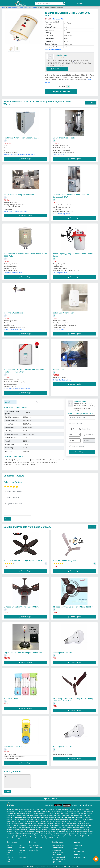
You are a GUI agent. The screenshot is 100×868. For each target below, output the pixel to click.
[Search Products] (36, 3)
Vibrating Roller (80, 809)
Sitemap (9, 847)
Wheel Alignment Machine (85, 831)
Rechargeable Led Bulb (62, 652)
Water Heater (32, 7)
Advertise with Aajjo (58, 847)
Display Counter (11, 813)
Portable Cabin (40, 809)
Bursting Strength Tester (81, 823)
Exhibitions (10, 859)
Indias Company (61, 55)
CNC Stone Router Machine (30, 821)
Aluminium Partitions (40, 811)
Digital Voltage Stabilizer (81, 821)
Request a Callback (61, 91)
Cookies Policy (34, 845)
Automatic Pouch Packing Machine (60, 829)
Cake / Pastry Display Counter (39, 825)
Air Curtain (13, 827)
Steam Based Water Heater (64, 137)
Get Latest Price (59, 18)
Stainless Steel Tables (54, 811)
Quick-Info (10, 856)
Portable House (16, 815)
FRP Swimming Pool (63, 833)
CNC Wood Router (87, 819)
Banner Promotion (57, 852)
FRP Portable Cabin (80, 815)
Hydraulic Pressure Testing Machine (17, 825)
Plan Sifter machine (44, 827)
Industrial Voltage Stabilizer (64, 821)
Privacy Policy (34, 849)
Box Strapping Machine (69, 811)
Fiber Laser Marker (55, 825)
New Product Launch (58, 856)
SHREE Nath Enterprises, (62, 379)
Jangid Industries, (59, 154)
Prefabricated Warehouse (63, 817)
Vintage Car (78, 835)
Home (4, 7)
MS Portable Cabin (67, 815)
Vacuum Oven (29, 819)
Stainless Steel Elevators (78, 813)
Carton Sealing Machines (85, 811)
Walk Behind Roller (69, 809)
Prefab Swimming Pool (48, 833)
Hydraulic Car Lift (53, 813)
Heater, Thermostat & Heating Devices (17, 7)
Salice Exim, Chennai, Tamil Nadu (16, 211)
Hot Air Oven (38, 819)
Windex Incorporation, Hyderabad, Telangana (20, 154)
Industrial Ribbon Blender (25, 811)
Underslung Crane (30, 823)
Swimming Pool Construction (79, 833)
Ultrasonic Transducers (20, 829)
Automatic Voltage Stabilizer (15, 823)
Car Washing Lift (62, 831)
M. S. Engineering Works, (62, 213)
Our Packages (56, 849)
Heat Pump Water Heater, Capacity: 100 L (21, 137)
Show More (91, 102)
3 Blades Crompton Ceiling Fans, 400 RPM (22, 606)
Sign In (80, 3)
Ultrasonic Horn (56, 827)
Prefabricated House (78, 817)
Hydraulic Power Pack (74, 819)
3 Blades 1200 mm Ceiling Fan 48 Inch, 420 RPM (73, 606)
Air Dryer (15, 831)
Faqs (8, 861)
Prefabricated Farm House (30, 815)
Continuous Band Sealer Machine (38, 829)
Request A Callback (50, 798)
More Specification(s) (53, 49)
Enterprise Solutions (58, 859)
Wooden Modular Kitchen (27, 831)
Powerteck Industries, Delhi (13, 272)
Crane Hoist (50, 823)
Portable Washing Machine (15, 746)
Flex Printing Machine (14, 821)
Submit (7, 518)
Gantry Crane (41, 823)
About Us (10, 845)
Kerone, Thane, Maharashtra (14, 329)
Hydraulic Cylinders (60, 819)
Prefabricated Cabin (20, 817)
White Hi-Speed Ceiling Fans (65, 560)
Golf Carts (70, 835)
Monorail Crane (59, 823)
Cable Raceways (67, 827)
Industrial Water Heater (13, 312)
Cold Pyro (45, 837)
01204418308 (78, 845)
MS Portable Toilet (44, 815)
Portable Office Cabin (33, 817)
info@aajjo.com (79, 851)
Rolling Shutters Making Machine (46, 831)
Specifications (10, 402)
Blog (8, 854)
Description (40, 402)
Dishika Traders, (58, 329)
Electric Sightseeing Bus (59, 835)
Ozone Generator (36, 837)
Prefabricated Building (48, 817)
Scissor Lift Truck (64, 813)
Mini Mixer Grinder (11, 698)
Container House (19, 819)
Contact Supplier (58, 68)
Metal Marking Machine (69, 825)
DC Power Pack (48, 819)
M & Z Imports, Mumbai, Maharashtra (17, 388)
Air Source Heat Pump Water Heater (19, 194)
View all (92, 526)
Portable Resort (56, 815)
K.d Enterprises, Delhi (60, 272)
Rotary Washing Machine (47, 821)
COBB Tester (69, 823)
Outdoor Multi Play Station (54, 809)
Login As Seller (56, 861)
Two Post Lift (72, 831)
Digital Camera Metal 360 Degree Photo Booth (23, 652)
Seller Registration (58, 845)
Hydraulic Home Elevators (25, 813)
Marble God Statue (83, 825)
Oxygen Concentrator (23, 837)
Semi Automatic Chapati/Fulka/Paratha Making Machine (23, 833)
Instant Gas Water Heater (63, 312)
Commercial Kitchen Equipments (27, 827)
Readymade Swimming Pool (26, 835)
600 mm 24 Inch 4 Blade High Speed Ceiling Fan (24, 560)
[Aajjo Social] (81, 805)
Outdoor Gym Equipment (43, 835)
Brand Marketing (57, 854)
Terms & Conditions (36, 847)
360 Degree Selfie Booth (57, 837)
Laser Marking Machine (28, 809)
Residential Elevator (40, 813)
